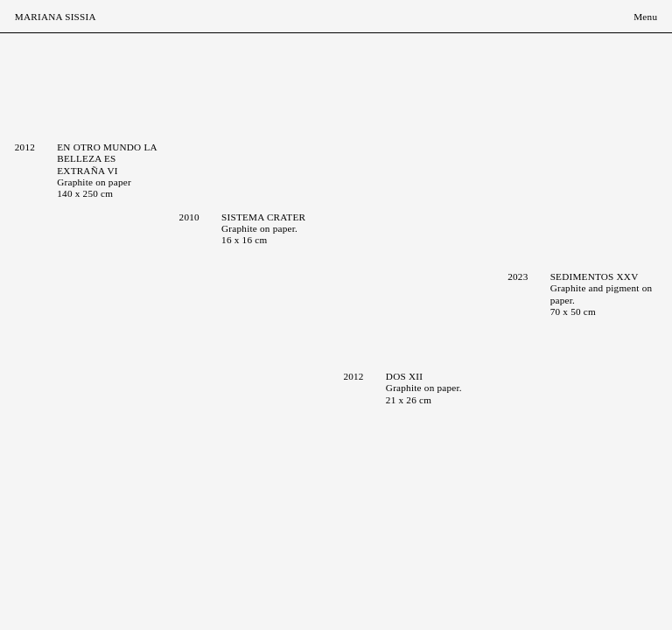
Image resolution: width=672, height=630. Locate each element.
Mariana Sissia (56, 17)
